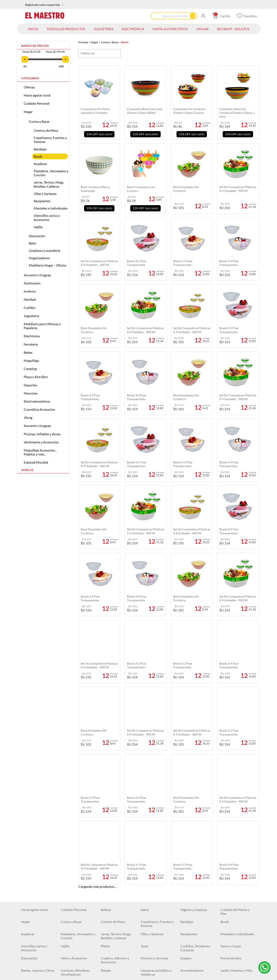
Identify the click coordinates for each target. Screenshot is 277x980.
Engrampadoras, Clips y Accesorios (197, 889)
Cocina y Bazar (110, 42)
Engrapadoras (151, 968)
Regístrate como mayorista (44, 5)
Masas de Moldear (74, 846)
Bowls (38, 156)
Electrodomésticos (37, 401)
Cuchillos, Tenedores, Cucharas (195, 747)
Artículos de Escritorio (157, 887)
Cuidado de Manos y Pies (235, 710)
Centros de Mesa (46, 130)
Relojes (106, 769)
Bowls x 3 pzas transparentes (90, 397)
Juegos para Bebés (234, 854)
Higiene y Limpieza (194, 708)
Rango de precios (35, 46)
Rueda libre (229, 830)
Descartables (110, 818)
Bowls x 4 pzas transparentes (137, 397)
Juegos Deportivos (194, 846)
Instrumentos (31, 854)
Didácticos (188, 854)
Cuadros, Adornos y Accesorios (115, 759)
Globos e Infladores (75, 818)
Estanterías (229, 789)
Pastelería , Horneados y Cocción (51, 173)
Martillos (147, 931)
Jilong (28, 417)
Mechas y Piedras (193, 952)
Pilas (24, 960)
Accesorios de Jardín (235, 960)
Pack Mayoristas (232, 797)
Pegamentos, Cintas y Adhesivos (156, 901)
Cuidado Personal (37, 103)
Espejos (186, 757)
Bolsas (65, 789)
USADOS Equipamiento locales (118, 933)
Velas (224, 810)
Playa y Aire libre (36, 377)
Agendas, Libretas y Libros (75, 877)
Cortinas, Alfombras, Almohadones (75, 771)
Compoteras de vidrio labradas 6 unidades (95, 111)
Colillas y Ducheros (75, 976)
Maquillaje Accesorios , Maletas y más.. (40, 452)
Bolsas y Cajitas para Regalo (36, 820)
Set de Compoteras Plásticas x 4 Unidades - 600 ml (192, 330)
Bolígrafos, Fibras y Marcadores (234, 877)
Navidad (30, 299)
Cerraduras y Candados (197, 931)
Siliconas (107, 943)
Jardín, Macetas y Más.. (237, 769)
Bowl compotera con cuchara (141, 189)
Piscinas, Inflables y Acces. (42, 434)
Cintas (225, 931)
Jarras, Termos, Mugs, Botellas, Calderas (49, 184)
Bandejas (40, 149)
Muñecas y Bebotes (194, 838)
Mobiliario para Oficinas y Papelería (42, 326)
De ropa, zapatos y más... (118, 789)
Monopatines (31, 863)
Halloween (188, 810)
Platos (105, 745)
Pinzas (65, 960)
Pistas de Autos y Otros (78, 854)
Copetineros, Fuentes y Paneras (50, 140)
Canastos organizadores (198, 789)
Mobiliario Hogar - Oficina (47, 265)
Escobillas (108, 968)
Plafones (147, 911)
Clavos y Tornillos (34, 943)
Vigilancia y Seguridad (236, 919)
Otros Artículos (232, 968)
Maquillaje (31, 360)
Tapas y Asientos (113, 781)
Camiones (28, 838)
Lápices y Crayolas (34, 887)
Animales (227, 846)
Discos (225, 943)
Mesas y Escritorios (115, 863)
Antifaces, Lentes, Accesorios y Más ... (194, 820)
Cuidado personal (73, 919)
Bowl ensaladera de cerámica (94, 330)
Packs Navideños (33, 810)
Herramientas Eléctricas (78, 943)
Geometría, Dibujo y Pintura (75, 901)
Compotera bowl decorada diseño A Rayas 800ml (145, 111)
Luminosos (148, 810)
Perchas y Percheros (155, 789)
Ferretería (31, 344)
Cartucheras (110, 887)
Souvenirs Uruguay (37, 275)
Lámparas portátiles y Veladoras (156, 771)
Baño (32, 243)
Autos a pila (149, 830)
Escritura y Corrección (196, 875)
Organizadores (39, 258)
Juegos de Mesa (232, 838)
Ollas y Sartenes (45, 194)
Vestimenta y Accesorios (41, 442)
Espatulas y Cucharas (36, 952)
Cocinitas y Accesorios (117, 846)
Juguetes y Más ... (233, 863)
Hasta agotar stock (37, 95)
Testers (146, 960)
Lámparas (108, 911)
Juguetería (31, 316)
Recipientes (42, 201)
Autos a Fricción (192, 830)
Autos (65, 830)
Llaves (145, 952)
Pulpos (26, 968)
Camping (30, 369)
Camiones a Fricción (75, 838)
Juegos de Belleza (113, 854)
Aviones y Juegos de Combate (195, 865)
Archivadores (150, 875)
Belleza (106, 708)
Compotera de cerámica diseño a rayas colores (189, 111)
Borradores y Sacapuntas (79, 887)
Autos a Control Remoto (118, 830)
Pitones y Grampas (154, 943)
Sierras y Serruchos (194, 960)
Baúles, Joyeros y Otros (38, 769)
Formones (68, 952)
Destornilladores (113, 952)
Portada (83, 42)
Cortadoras (189, 968)
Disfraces (107, 810)
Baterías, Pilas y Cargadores (152, 921)
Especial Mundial (36, 462)
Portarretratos (231, 757)
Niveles (66, 968)
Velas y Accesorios (74, 757)
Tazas (145, 745)
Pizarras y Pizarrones (116, 899)
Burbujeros (149, 818)
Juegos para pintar (154, 863)
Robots (26, 846)
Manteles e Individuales (51, 208)
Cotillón (30, 308)
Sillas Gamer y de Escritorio (232, 901)
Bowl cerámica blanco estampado (95, 189)
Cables (106, 919)
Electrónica (32, 336)
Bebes (28, 352)
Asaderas (40, 164)
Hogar (94, 42)
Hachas (186, 943)
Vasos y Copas (231, 745)
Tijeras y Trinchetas (35, 899)
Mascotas (31, 393)
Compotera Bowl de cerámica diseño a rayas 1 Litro (237, 113)
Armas (145, 838)
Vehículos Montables (156, 854)
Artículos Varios (192, 899)
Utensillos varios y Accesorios (47, 217)
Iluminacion (32, 283)
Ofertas (29, 87)
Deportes (30, 385)
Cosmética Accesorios (39, 409)
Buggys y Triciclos (73, 863)
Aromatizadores (192, 769)
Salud (145, 708)
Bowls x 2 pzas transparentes (229, 330)
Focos (185, 911)
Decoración (37, 236)
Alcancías (107, 875)
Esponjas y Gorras (154, 781)
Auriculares (29, 919)
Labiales (226, 976)
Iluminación (69, 911)
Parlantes (227, 911)
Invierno (30, 291)
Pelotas (146, 846)
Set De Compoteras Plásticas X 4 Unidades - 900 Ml (145, 330)
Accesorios (69, 781)
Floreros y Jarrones (154, 757)
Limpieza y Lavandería (44, 250)
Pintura (26, 976)
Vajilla (38, 227)
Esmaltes (187, 976)
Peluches (27, 830)
